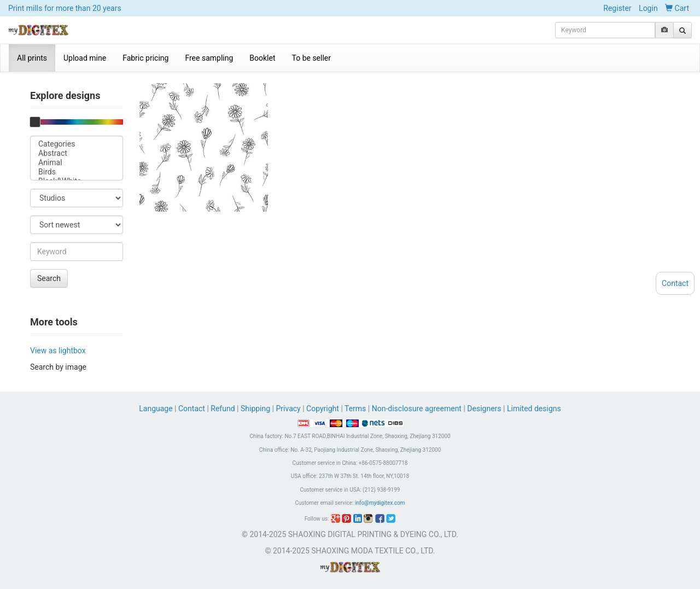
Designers (484, 409)
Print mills (65, 8)
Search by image (58, 367)
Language (157, 409)
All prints (32, 58)
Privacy (288, 409)
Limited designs (534, 409)
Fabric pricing (145, 58)
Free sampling (209, 58)
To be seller (312, 58)
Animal (77, 163)
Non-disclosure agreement (417, 409)
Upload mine (85, 58)
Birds (77, 172)
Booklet (262, 58)
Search (49, 278)
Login (648, 8)
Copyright (323, 409)
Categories (77, 144)
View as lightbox (58, 351)
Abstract (77, 153)
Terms (355, 409)
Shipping (255, 409)
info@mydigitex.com (380, 503)
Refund (223, 409)
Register (617, 8)
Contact (192, 409)
